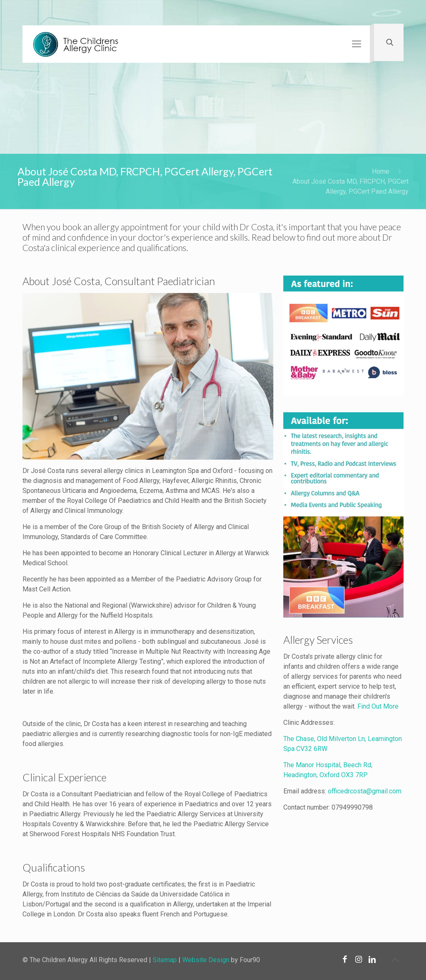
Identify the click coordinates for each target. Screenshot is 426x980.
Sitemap (165, 960)
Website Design (206, 960)
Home (381, 171)
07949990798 (352, 807)
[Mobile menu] (357, 44)
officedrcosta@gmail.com (365, 791)
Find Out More (378, 706)
